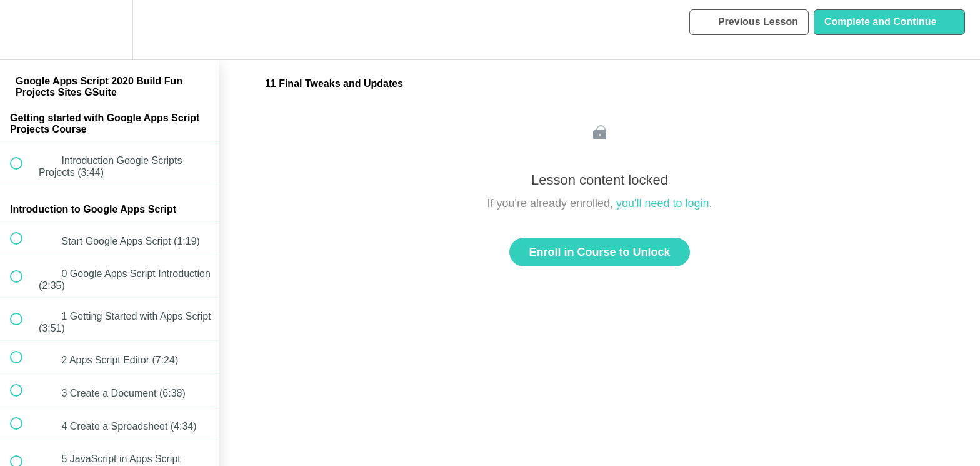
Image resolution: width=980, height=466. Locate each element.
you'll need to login (663, 203)
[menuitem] (109, 30)
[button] (23, 30)
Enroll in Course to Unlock (599, 252)
